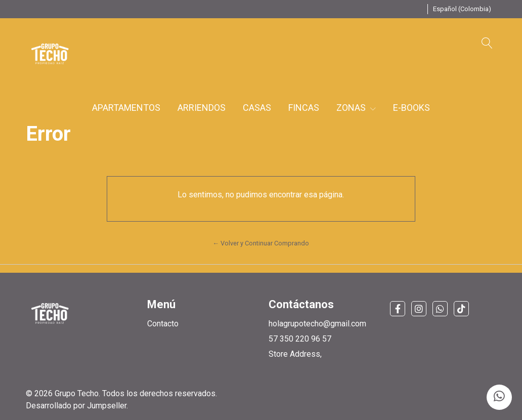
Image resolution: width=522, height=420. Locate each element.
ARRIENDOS (202, 108)
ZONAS (356, 108)
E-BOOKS (411, 108)
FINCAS (304, 108)
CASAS (257, 108)
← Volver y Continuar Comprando (261, 243)
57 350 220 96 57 (300, 339)
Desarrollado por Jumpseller (76, 406)
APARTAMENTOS (126, 108)
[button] (462, 9)
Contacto (163, 324)
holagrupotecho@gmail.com (317, 324)
